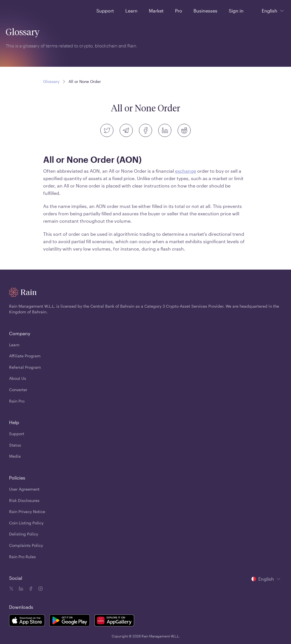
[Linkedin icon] (20, 589)
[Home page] (19, 10)
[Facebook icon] (30, 589)
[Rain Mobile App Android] (70, 621)
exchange (186, 171)
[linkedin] (165, 130)
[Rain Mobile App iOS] (27, 621)
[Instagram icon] (40, 589)
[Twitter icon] (11, 589)
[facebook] (145, 130)
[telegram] (126, 130)
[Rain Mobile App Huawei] (114, 621)
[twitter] (107, 130)
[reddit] (184, 130)
